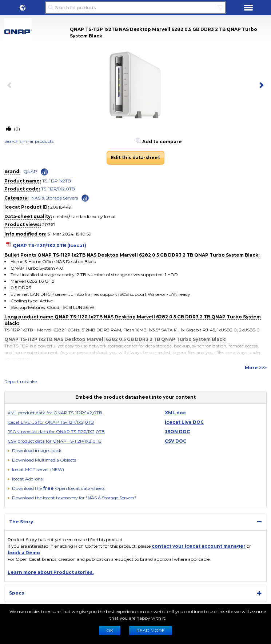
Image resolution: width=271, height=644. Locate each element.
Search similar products (29, 141)
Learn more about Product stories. (51, 572)
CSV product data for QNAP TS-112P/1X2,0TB (55, 441)
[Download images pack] (35, 451)
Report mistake (21, 381)
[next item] (260, 86)
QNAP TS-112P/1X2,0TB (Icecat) (49, 245)
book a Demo (24, 553)
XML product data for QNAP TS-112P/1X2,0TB (55, 413)
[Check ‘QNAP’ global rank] (44, 172)
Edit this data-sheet (135, 158)
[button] (23, 8)
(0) (16, 129)
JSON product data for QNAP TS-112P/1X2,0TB (56, 432)
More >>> (256, 368)
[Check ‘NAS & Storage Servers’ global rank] (85, 198)
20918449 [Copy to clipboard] (61, 207)
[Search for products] (135, 8)
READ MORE (151, 630)
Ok (110, 630)
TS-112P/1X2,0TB (58, 189)
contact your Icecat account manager (199, 546)
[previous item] (11, 86)
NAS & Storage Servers (55, 198)
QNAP (30, 171)
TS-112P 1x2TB (57, 181)
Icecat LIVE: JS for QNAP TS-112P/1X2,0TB (51, 422)
